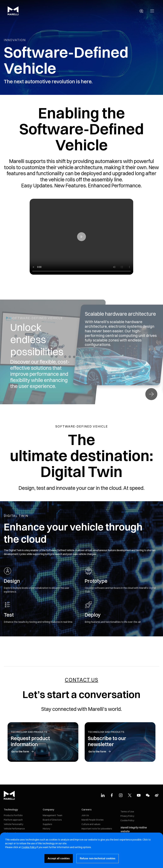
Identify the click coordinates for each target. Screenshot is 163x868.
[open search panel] (141, 11)
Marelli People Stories (93, 820)
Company (48, 810)
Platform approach (13, 820)
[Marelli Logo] (13, 14)
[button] (152, 11)
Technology (11, 810)
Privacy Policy (127, 816)
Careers (87, 810)
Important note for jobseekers (97, 829)
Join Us (85, 815)
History (46, 829)
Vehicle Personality (13, 824)
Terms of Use (127, 812)
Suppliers (47, 824)
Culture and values (91, 824)
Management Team (52, 815)
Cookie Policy (127, 820)
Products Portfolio (13, 815)
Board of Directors (52, 820)
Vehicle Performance (14, 829)
